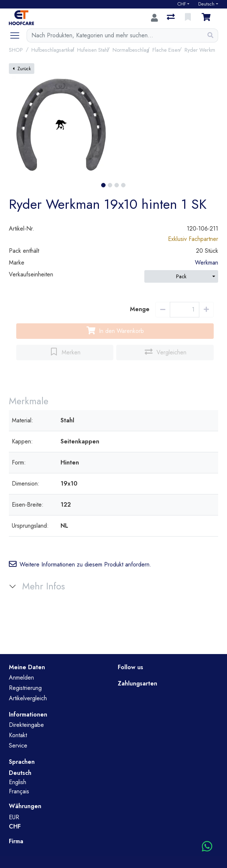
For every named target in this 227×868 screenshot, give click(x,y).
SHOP (16, 50)
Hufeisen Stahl (93, 50)
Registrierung (25, 688)
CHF (182, 4)
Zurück (22, 69)
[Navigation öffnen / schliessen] (18, 35)
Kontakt (18, 735)
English (18, 782)
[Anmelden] (154, 18)
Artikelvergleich (28, 698)
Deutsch (206, 4)
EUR (14, 817)
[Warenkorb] (207, 18)
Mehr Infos (44, 586)
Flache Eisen (166, 50)
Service (18, 746)
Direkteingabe (26, 725)
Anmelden (21, 678)
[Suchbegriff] (115, 35)
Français (19, 791)
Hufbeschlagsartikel (53, 50)
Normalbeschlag (131, 50)
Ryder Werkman (202, 50)
